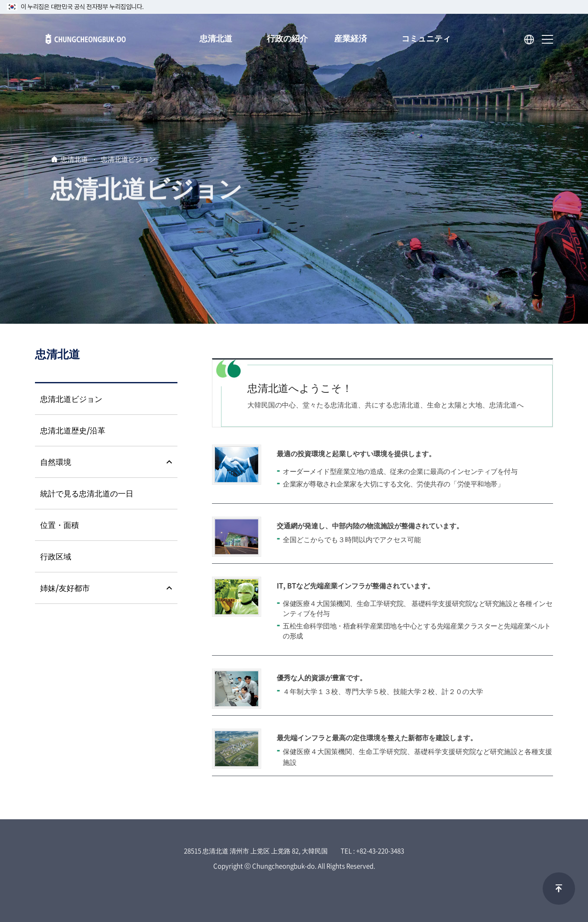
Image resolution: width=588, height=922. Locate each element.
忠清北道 (74, 160)
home (54, 160)
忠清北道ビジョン (128, 160)
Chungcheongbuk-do (80, 42)
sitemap (547, 39)
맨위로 (559, 889)
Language (529, 39)
